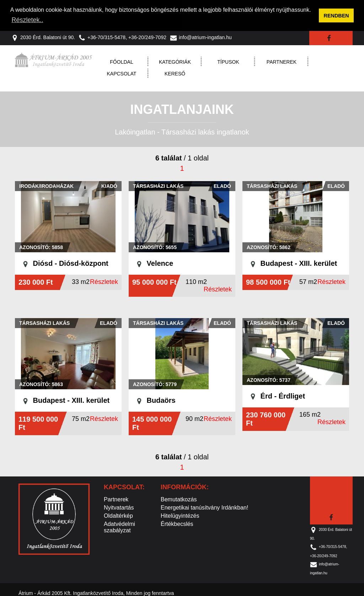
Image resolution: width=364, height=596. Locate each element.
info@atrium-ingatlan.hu (201, 37)
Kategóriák (175, 62)
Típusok (228, 62)
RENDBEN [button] (336, 16)
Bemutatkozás (179, 499)
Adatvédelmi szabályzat (119, 527)
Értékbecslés (177, 524)
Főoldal (121, 62)
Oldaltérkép (118, 515)
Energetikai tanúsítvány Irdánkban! (204, 507)
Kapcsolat (122, 73)
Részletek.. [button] (27, 20)
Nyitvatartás (119, 507)
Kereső (175, 73)
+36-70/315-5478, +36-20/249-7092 (122, 37)
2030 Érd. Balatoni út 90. (43, 37)
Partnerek (282, 62)
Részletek (104, 281)
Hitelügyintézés (180, 515)
